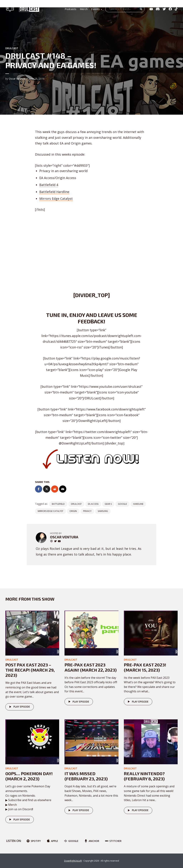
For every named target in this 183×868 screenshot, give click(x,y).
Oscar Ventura (17, 79)
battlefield (58, 504)
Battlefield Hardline (54, 192)
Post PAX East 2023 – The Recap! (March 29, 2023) (30, 670)
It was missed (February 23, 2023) (86, 776)
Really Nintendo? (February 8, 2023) (144, 776)
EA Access (93, 504)
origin (73, 511)
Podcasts (71, 9)
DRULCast (76, 504)
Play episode (19, 707)
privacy (87, 511)
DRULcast (12, 48)
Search (141, 9)
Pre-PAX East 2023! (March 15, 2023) (145, 667)
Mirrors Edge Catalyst (56, 199)
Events (95, 9)
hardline (138, 504)
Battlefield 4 (49, 185)
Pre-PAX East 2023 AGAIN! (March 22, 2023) (91, 667)
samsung (103, 511)
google (122, 504)
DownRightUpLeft (73, 861)
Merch (84, 9)
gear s (108, 504)
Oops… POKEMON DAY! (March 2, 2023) (29, 776)
